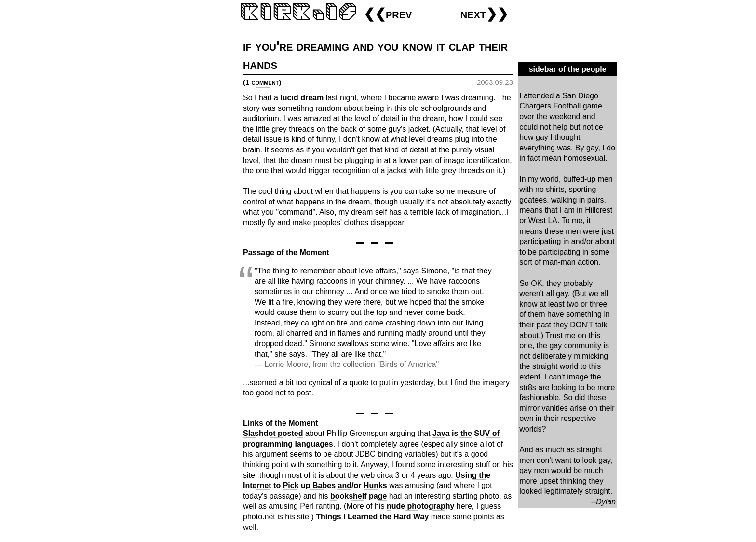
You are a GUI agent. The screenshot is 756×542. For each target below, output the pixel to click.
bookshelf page (358, 496)
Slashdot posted (273, 433)
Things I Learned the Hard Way (372, 517)
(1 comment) (262, 82)
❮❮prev (388, 14)
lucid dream (302, 98)
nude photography (420, 506)
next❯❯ (484, 14)
